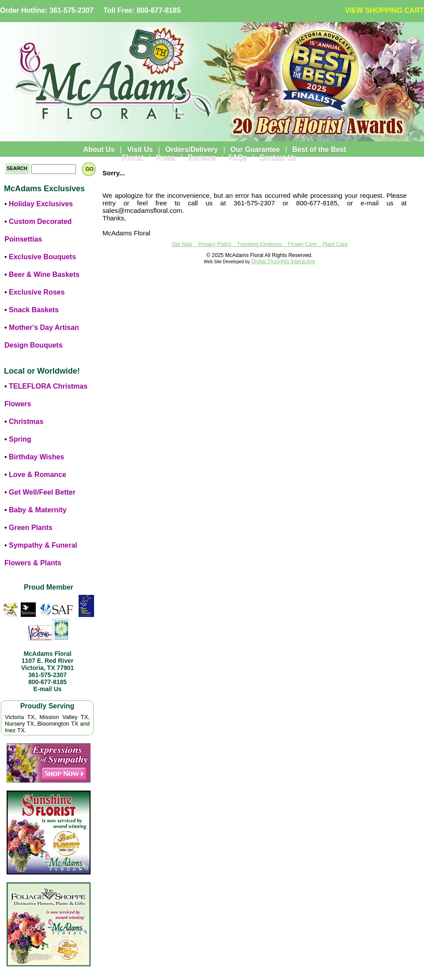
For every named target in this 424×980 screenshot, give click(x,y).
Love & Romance (38, 475)
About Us (99, 149)
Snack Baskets (34, 310)
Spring (20, 439)
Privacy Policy (215, 244)
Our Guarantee (255, 149)
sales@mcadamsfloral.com (142, 210)
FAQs (238, 157)
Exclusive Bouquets (42, 257)
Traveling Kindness (260, 244)
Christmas (26, 422)
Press (166, 157)
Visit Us (140, 149)
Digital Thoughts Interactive (283, 261)
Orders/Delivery (191, 149)
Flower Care (302, 244)
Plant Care (335, 244)
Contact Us (278, 157)
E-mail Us (48, 689)
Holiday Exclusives (41, 204)
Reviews (202, 157)
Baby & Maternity (38, 510)
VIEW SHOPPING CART (384, 10)
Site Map (182, 244)
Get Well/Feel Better (42, 492)
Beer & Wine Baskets (44, 274)
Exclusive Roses (37, 292)
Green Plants (31, 528)
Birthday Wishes (36, 457)
